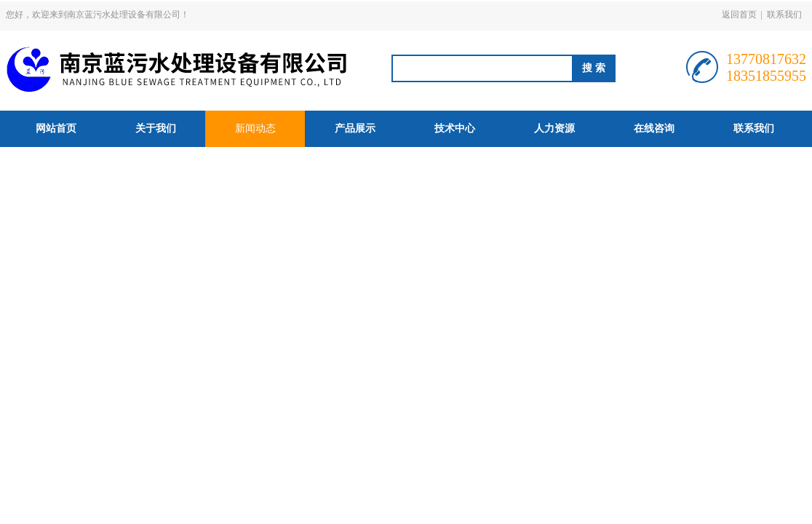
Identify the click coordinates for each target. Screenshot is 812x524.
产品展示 (355, 128)
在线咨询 (654, 128)
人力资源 (554, 128)
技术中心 (455, 128)
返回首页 (739, 15)
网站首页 (56, 128)
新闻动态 (255, 128)
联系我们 (784, 15)
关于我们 (156, 128)
